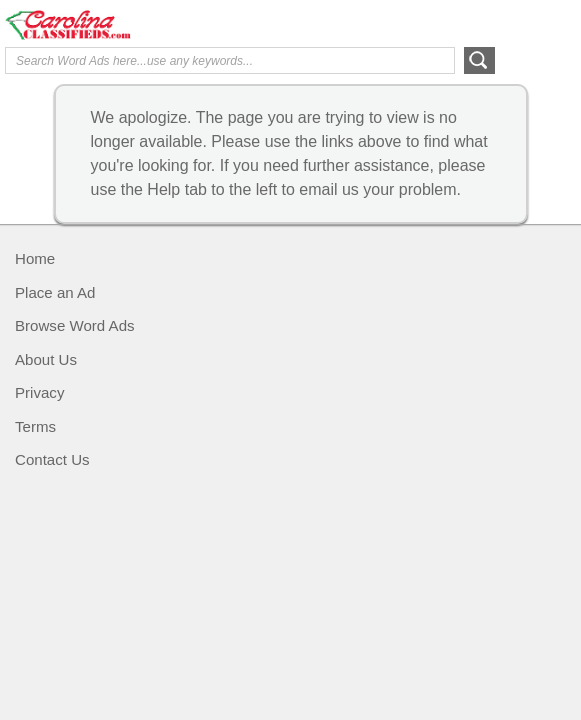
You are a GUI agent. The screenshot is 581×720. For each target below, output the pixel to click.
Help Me (468, 23)
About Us (46, 359)
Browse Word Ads (75, 325)
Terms (35, 426)
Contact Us (52, 459)
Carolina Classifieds (145, 25)
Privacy (39, 392)
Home (35, 258)
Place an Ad (55, 292)
